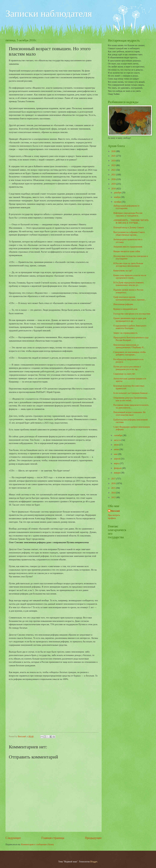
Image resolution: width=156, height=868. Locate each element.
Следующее (13, 838)
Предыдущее (93, 838)
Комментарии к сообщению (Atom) (37, 844)
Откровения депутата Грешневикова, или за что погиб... (130, 399)
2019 (114, 184)
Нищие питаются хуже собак (127, 251)
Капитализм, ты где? (123, 271)
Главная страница (53, 838)
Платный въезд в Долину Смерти (129, 228)
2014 (114, 493)
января (117, 473)
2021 (114, 175)
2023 (114, 165)
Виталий (115, 511)
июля (117, 445)
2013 (114, 497)
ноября (117, 197)
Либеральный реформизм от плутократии (126, 207)
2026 (114, 151)
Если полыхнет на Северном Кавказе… (131, 393)
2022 (114, 170)
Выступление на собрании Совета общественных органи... (129, 234)
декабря (118, 193)
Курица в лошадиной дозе (125, 309)
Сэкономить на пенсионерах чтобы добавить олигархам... (129, 353)
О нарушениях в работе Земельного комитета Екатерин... (130, 327)
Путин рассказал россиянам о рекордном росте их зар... (127, 368)
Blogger (94, 862)
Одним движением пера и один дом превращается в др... (130, 320)
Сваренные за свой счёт (124, 374)
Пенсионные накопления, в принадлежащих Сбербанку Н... (129, 346)
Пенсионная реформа (123, 304)
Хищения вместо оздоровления (128, 247)
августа (118, 440)
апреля (117, 459)
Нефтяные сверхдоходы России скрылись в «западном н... (128, 214)
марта (117, 463)
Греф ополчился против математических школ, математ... (130, 298)
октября (118, 202)
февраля (118, 468)
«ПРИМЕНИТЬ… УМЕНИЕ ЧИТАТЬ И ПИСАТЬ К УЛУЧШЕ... (131, 222)
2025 (114, 156)
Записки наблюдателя (49, 14)
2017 (114, 479)
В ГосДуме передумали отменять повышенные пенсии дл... (129, 284)
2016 (114, 483)
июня (117, 449)
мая (116, 454)
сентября (118, 435)
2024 (114, 161)
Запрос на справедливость (125, 333)
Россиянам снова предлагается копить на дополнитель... (131, 406)
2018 (114, 189)
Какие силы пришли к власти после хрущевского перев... (130, 277)
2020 (114, 179)
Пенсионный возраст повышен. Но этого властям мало (129, 414)
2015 (114, 488)
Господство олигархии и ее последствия (132, 314)
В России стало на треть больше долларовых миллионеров (128, 265)
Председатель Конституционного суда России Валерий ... (131, 339)
